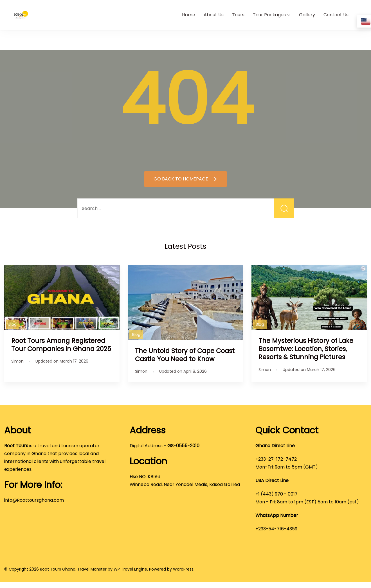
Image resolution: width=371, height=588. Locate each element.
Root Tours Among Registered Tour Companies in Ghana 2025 (61, 345)
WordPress (183, 569)
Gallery (307, 15)
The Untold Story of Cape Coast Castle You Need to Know (185, 355)
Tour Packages (269, 15)
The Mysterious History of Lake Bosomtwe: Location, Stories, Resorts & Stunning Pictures (306, 349)
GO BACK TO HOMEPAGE (181, 179)
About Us (214, 15)
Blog (13, 324)
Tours (238, 15)
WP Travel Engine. (131, 569)
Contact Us (336, 15)
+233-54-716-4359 (276, 529)
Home (189, 15)
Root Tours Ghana (58, 569)
